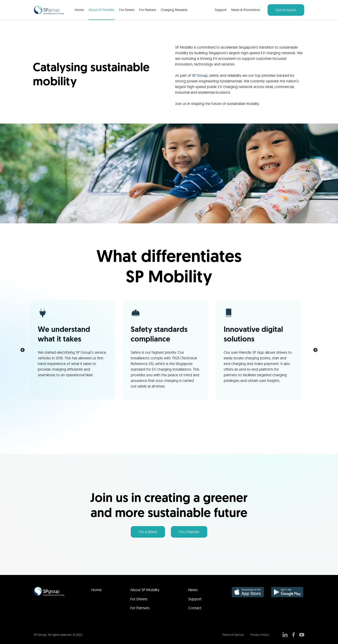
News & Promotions (246, 10)
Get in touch (286, 10)
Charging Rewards (174, 10)
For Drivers (127, 10)
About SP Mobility (102, 10)
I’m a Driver (148, 532)
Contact (195, 608)
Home (79, 10)
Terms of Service (233, 635)
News (193, 590)
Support (221, 10)
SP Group (200, 75)
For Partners (148, 10)
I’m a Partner (189, 532)
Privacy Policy (260, 635)
